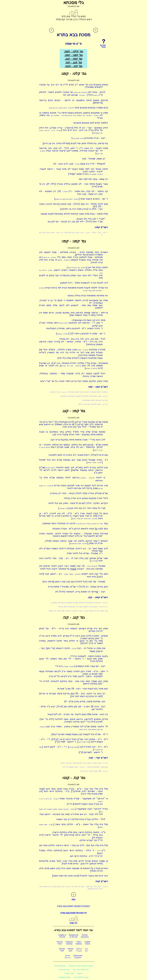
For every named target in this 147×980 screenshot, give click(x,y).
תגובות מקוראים (64, 977)
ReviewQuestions (85, 936)
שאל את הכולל (64, 970)
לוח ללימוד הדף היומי (81, 970)
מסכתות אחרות (60, 966)
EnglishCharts (88, 943)
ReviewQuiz (70, 950)
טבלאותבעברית (79, 950)
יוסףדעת (86, 950)
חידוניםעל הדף (68, 957)
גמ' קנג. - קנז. (73, 62)
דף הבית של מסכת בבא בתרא (73, 913)
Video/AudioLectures (78, 957)
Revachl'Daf (62, 950)
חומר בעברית (69, 973)
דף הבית (73, 922)
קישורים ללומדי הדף (81, 977)
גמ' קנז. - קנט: (73, 66)
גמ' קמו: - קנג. (73, 59)
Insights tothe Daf (62, 936)
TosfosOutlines (79, 943)
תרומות (80, 973)
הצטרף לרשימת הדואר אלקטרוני (81, 966)
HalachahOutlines (69, 943)
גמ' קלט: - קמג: (73, 51)
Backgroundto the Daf (73, 936)
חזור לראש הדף (73, 6)
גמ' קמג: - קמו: (74, 55)
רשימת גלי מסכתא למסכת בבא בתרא (73, 906)
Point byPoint (60, 943)
